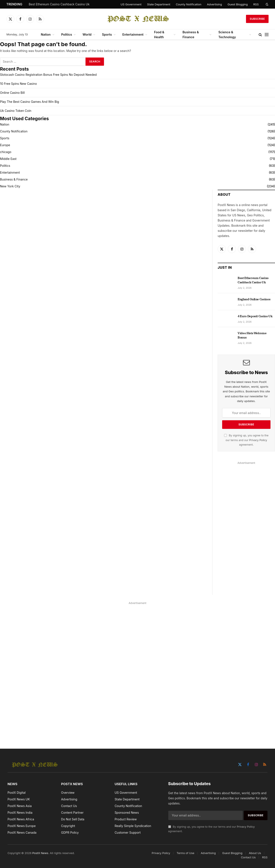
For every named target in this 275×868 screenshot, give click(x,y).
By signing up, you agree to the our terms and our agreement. (246, 440)
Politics (67, 34)
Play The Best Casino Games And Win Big (30, 102)
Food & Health (159, 35)
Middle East (8, 159)
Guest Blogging (238, 4)
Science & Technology (227, 35)
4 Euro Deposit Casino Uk (255, 316)
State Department (159, 4)
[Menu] (267, 35)
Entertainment (133, 34)
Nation (46, 34)
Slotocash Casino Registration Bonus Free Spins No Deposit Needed (48, 75)
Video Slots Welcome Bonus (252, 335)
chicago (6, 152)
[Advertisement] (246, 530)
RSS (256, 4)
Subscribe (257, 19)
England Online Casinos (254, 299)
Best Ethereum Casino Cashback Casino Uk (59, 4)
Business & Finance (191, 35)
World (87, 34)
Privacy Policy (258, 440)
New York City (10, 186)
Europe (5, 145)
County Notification (189, 4)
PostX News (40, 853)
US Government (131, 4)
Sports (107, 34)
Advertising (214, 4)
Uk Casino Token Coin (16, 111)
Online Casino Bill (12, 93)
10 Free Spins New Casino (18, 84)
